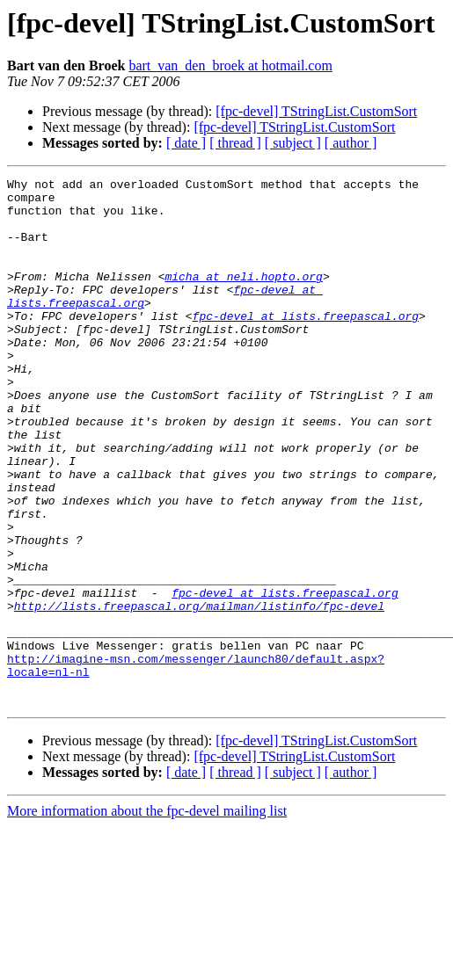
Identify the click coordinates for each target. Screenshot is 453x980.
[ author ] (351, 143)
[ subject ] (293, 143)
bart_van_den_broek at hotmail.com (230, 65)
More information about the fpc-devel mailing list (147, 916)
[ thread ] (235, 143)
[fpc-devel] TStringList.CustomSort (316, 111)
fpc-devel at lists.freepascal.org (306, 345)
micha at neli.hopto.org (243, 297)
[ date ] (186, 143)
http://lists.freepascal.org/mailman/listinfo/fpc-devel (199, 693)
